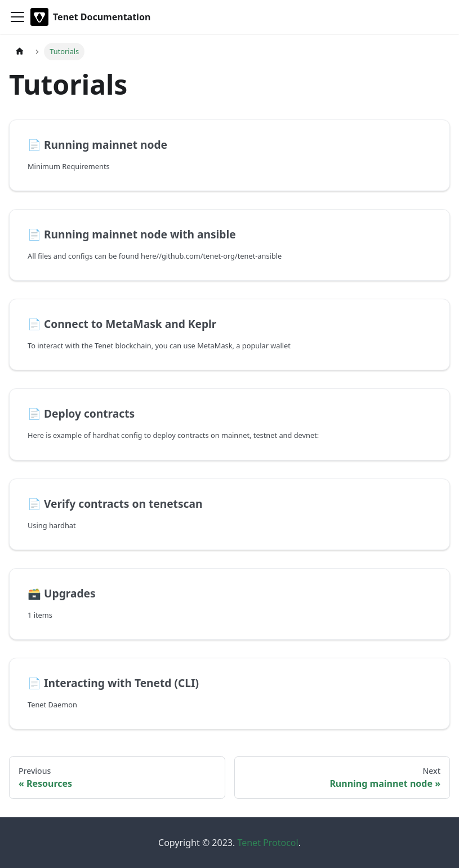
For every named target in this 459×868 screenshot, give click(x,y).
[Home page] (20, 52)
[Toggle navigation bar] (17, 17)
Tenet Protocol (268, 843)
